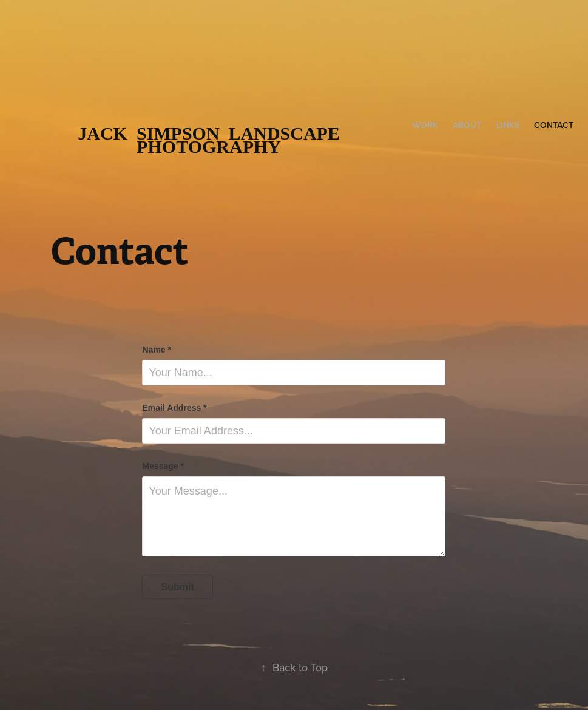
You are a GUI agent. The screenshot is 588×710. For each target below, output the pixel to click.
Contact (554, 125)
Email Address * (174, 408)
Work (425, 125)
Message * (163, 466)
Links (508, 125)
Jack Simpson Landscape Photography (213, 140)
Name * (156, 350)
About (467, 125)
